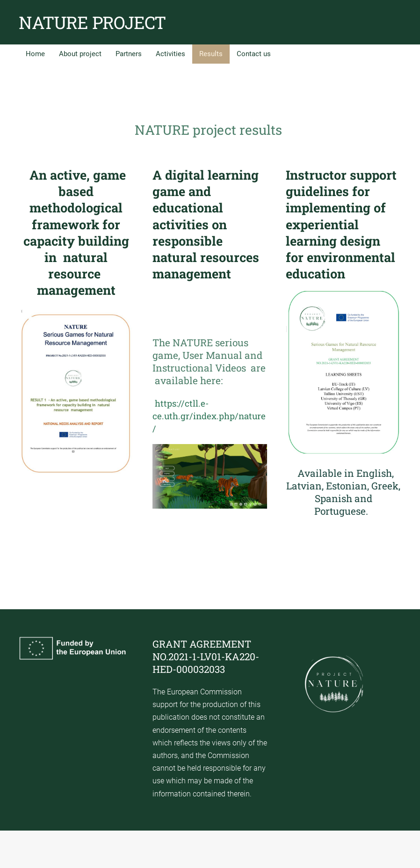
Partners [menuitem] (129, 54)
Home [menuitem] (35, 54)
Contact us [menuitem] (254, 54)
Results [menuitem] (211, 54)
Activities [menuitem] (170, 54)
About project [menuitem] (80, 54)
